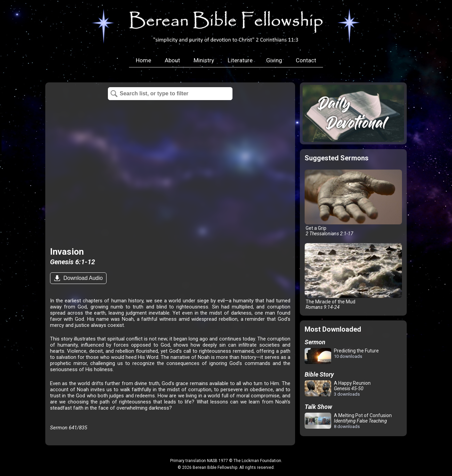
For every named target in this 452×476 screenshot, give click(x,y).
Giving (274, 60)
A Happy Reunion (338, 388)
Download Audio (82, 278)
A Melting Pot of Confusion (348, 421)
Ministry (204, 60)
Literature (240, 60)
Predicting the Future (342, 356)
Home (143, 60)
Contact (306, 60)
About (172, 60)
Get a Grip (353, 203)
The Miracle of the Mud (353, 276)
